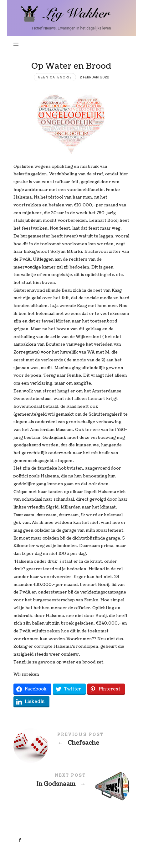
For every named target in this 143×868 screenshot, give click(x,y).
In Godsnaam (71, 782)
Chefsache (71, 741)
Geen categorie (55, 77)
